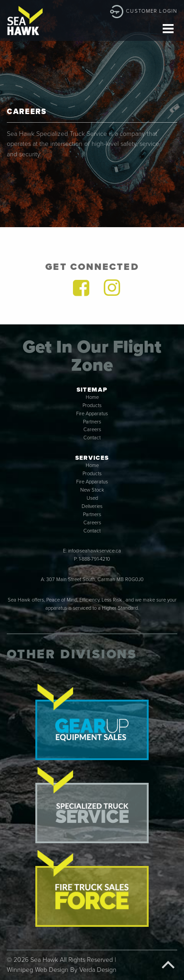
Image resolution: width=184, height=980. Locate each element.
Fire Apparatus (92, 414)
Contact (92, 438)
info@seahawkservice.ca (94, 551)
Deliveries (92, 506)
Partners (92, 422)
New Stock (92, 490)
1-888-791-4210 (94, 559)
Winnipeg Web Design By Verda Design (62, 970)
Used (92, 498)
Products (92, 405)
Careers (92, 430)
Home (92, 397)
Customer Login (152, 11)
